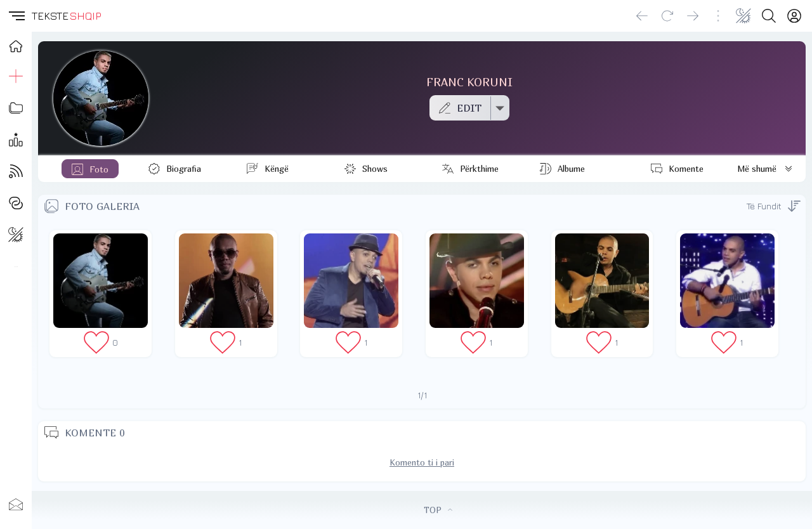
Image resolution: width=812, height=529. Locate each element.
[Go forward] (693, 16)
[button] (16, 16)
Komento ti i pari (422, 462)
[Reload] (667, 16)
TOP (438, 510)
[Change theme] (743, 16)
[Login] (794, 16)
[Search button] (769, 16)
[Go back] (642, 16)
